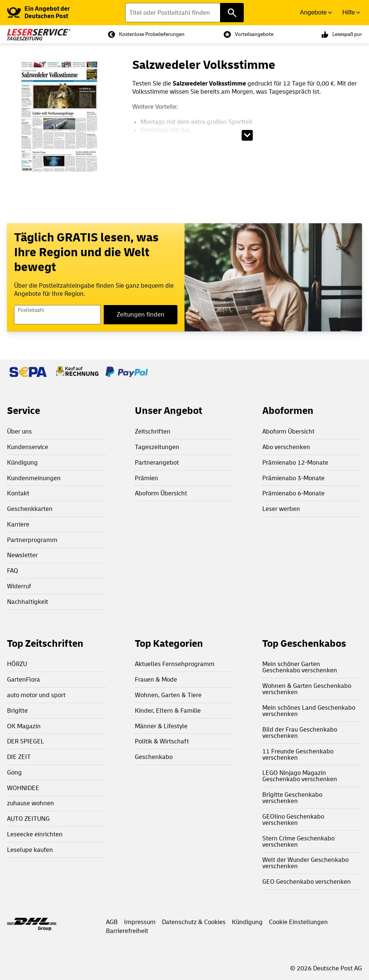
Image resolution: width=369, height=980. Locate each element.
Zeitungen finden (141, 315)
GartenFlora (24, 680)
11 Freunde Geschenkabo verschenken (298, 755)
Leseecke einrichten (35, 834)
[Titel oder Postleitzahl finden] (184, 13)
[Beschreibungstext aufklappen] (247, 136)
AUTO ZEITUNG (28, 819)
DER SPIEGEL (26, 741)
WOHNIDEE (23, 788)
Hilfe (349, 12)
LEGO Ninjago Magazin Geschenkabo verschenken (300, 776)
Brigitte (17, 711)
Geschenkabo (154, 757)
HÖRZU (17, 664)
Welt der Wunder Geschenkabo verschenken (305, 863)
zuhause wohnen (31, 803)
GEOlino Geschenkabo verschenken (293, 820)
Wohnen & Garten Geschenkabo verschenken (307, 689)
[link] (53, 13)
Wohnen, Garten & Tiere (168, 695)
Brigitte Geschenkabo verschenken (292, 798)
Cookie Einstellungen (298, 922)
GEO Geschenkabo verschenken (307, 882)
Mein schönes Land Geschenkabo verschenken (309, 711)
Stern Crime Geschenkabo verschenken (298, 842)
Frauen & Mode (156, 680)
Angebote (313, 12)
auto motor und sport (36, 695)
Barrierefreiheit (127, 931)
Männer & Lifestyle (161, 726)
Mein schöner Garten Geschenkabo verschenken (300, 667)
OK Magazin (24, 726)
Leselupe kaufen (30, 850)
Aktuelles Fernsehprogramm (175, 664)
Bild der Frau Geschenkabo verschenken (300, 733)
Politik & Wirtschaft (162, 741)
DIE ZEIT (19, 757)
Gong (14, 772)
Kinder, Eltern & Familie (168, 711)
